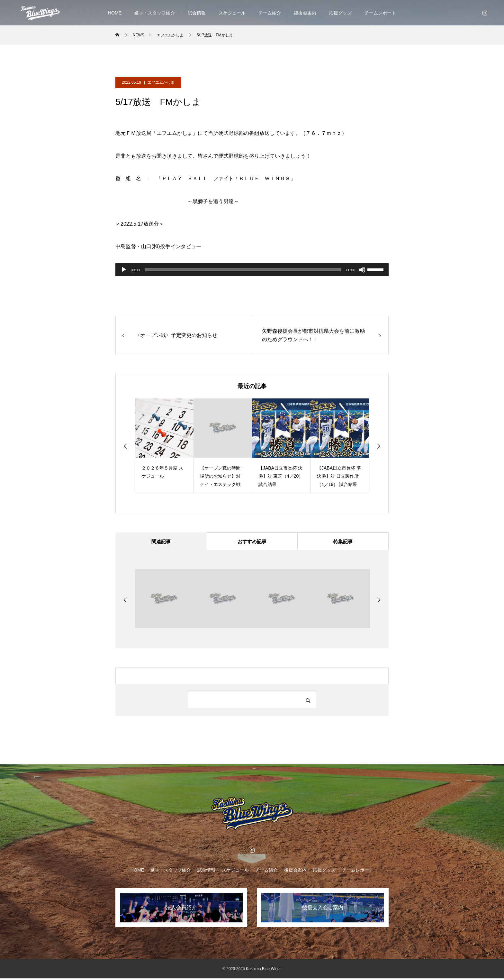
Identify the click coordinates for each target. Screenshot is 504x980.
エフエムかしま (161, 82)
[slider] (243, 270)
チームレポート (380, 13)
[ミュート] (362, 270)
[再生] (124, 270)
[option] (164, 446)
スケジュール (232, 13)
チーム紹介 (270, 13)
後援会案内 (305, 13)
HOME (115, 13)
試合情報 (197, 13)
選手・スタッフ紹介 (155, 13)
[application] (252, 270)
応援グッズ (340, 13)
